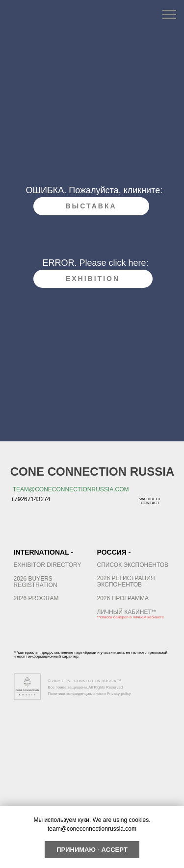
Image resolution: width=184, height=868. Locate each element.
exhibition (93, 279)
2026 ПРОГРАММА (123, 598)
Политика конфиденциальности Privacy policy (90, 694)
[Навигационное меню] (169, 15)
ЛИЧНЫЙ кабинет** (127, 612)
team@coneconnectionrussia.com (71, 489)
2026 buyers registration (36, 582)
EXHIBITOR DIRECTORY (48, 565)
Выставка (91, 206)
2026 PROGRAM (36, 598)
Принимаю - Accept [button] (92, 850)
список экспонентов (133, 565)
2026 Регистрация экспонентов (126, 581)
